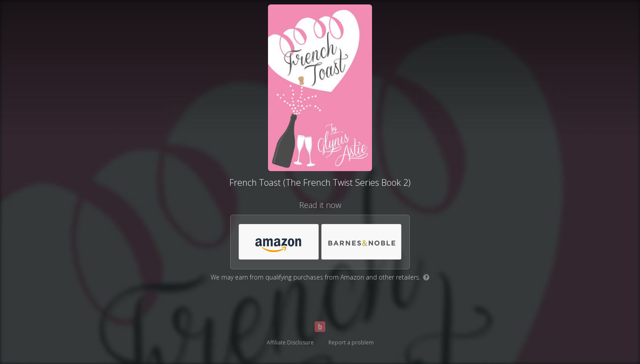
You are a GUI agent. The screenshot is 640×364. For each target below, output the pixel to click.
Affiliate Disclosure (290, 342)
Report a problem (351, 342)
